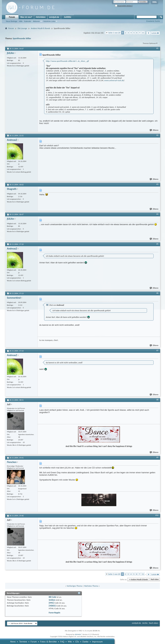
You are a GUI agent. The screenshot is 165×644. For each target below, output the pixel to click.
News (13, 642)
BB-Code (52, 597)
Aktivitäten (41, 17)
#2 (157, 135)
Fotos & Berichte (49, 642)
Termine (23, 642)
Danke (85, 642)
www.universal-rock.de (114, 80)
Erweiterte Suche (153, 21)
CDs (77, 642)
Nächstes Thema (91, 586)
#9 (157, 457)
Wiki (70, 642)
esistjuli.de (54, 17)
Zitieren (154, 130)
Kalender (28, 21)
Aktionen (36, 21)
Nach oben (155, 580)
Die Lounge (22, 28)
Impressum (97, 642)
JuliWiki (67, 17)
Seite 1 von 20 (114, 33)
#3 (157, 184)
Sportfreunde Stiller (22, 38)
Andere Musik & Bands (40, 28)
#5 (157, 244)
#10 (157, 515)
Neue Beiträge (12, 21)
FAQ (62, 642)
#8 (157, 400)
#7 (157, 351)
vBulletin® (78, 634)
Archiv (145, 623)
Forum (12, 17)
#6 (157, 293)
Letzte (155, 33)
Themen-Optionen (149, 43)
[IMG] (51, 603)
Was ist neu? (26, 17)
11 (143, 33)
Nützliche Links (49, 21)
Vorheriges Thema (75, 586)
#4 (157, 214)
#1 (157, 48)
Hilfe (155, 2)
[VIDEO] (52, 606)
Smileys (52, 600)
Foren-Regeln (54, 613)
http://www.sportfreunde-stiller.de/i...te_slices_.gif (67, 61)
